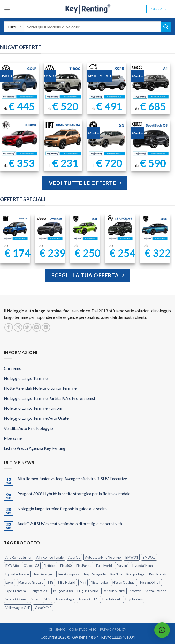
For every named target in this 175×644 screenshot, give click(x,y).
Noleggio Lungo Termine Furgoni (33, 408)
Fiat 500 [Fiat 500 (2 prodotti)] (66, 566)
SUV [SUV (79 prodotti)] (48, 599)
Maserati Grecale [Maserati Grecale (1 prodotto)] (31, 582)
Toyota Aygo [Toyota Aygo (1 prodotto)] (64, 599)
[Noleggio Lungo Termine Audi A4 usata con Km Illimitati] (151, 82)
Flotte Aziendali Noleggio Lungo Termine (40, 388)
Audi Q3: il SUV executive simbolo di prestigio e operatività (70, 523)
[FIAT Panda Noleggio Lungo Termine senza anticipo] (15, 228)
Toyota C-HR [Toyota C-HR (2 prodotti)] (88, 599)
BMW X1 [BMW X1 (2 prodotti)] (132, 557)
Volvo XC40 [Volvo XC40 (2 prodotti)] (43, 608)
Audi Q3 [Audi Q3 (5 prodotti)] (74, 557)
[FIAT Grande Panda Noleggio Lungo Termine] (63, 139)
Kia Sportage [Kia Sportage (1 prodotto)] (135, 574)
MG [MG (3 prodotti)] (51, 582)
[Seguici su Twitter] (27, 327)
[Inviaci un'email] (37, 327)
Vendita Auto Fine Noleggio (28, 428)
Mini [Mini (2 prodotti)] (83, 582)
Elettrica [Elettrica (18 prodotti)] (50, 566)
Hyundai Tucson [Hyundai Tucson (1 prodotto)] (17, 574)
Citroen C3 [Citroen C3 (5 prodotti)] (31, 566)
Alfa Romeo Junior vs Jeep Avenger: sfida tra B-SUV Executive (72, 478)
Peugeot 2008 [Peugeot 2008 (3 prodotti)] (63, 591)
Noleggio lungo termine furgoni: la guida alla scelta (62, 508)
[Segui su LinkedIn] (46, 327)
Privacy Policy (113, 629)
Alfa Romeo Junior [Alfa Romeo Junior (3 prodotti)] (18, 557)
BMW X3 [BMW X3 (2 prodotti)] (149, 557)
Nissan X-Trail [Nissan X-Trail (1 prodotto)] (150, 582)
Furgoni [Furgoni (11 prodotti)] (122, 566)
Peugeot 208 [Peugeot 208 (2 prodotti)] (39, 591)
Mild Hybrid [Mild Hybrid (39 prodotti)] (67, 582)
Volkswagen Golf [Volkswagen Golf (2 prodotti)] (18, 608)
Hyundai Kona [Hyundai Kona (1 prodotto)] (143, 566)
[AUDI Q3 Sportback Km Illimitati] (151, 139)
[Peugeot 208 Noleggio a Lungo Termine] (85, 228)
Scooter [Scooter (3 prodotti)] (135, 591)
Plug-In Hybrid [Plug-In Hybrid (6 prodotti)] (88, 591)
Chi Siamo (13, 368)
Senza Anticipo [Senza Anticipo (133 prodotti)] (156, 591)
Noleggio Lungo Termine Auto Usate (36, 418)
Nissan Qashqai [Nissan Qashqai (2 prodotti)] (124, 582)
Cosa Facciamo (83, 629)
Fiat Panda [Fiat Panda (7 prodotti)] (84, 566)
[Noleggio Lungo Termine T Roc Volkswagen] (63, 82)
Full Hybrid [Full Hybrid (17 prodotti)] (104, 566)
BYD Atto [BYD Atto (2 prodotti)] (12, 566)
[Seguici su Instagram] (18, 327)
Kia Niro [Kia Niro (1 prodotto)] (116, 574)
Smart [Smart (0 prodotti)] (36, 599)
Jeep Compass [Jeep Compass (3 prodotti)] (68, 574)
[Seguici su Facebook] (9, 327)
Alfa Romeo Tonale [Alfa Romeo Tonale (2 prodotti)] (50, 557)
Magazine (13, 438)
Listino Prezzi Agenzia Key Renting (35, 448)
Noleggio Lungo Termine (26, 378)
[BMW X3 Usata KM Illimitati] (107, 139)
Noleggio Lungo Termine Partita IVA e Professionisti (50, 398)
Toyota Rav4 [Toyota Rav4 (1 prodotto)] (111, 599)
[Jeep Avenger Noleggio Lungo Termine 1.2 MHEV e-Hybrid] (50, 228)
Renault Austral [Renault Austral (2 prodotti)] (114, 591)
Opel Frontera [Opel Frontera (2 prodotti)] (16, 591)
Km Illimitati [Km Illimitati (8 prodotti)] (158, 574)
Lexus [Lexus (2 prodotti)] (10, 582)
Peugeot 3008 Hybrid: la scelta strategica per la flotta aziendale (74, 493)
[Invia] (166, 27)
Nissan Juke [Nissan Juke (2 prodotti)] (99, 582)
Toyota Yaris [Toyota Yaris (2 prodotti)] (134, 599)
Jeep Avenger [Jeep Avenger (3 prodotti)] (43, 574)
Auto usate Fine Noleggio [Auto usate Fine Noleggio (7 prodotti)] (103, 557)
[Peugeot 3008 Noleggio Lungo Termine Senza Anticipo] (155, 228)
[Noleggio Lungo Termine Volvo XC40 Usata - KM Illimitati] (107, 82)
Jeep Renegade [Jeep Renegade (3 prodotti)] (95, 574)
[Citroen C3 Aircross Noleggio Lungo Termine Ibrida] (120, 228)
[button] (7, 9)
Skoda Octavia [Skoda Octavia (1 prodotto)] (16, 599)
